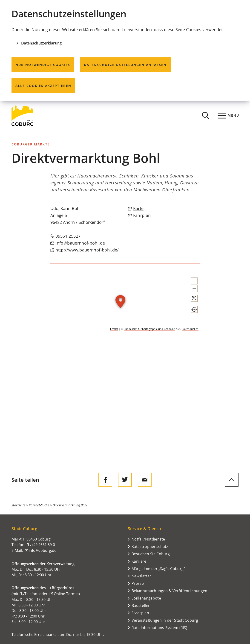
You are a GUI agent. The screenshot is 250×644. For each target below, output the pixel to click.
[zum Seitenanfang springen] (232, 480)
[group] (125, 302)
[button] (194, 281)
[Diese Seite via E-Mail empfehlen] (145, 480)
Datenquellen (190, 329)
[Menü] (228, 115)
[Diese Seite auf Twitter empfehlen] (125, 480)
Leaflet (114, 329)
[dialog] (125, 50)
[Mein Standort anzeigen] (194, 309)
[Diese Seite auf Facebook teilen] (105, 480)
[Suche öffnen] (206, 115)
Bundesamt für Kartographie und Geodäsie (149, 329)
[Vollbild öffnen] (194, 298)
